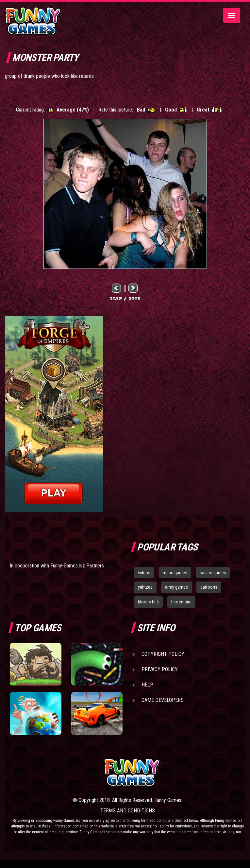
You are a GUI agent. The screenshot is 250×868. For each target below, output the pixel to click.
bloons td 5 (148, 602)
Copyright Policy (163, 654)
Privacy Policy (160, 669)
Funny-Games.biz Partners (77, 566)
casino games (213, 573)
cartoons (209, 587)
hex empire (181, 602)
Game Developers (163, 700)
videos (144, 573)
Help (147, 685)
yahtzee (145, 587)
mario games (175, 573)
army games (176, 587)
